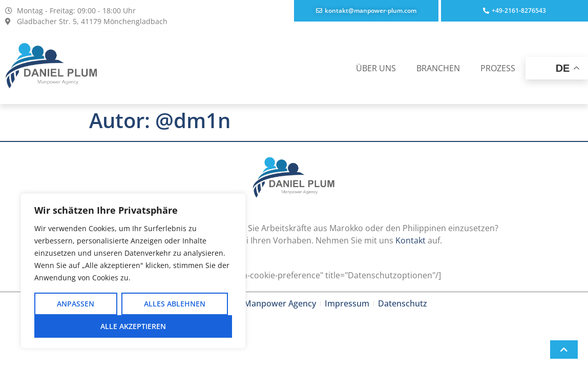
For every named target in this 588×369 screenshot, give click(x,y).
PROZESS (498, 68)
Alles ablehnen (175, 304)
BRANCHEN (438, 68)
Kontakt (411, 240)
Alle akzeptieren (133, 326)
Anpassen (76, 304)
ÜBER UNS (376, 68)
